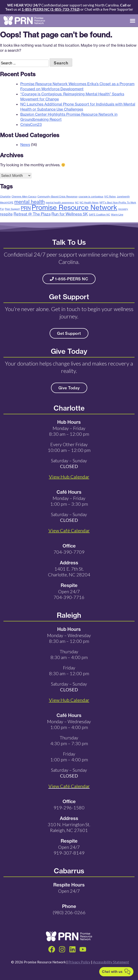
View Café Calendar (69, 786)
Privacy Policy (79, 962)
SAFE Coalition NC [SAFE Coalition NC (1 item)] (99, 215)
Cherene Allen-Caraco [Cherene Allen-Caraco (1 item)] (24, 197)
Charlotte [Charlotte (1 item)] (5, 197)
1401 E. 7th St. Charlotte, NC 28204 (69, 572)
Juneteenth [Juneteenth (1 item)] (123, 197)
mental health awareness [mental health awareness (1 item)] (60, 203)
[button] (133, 21)
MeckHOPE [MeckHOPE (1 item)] (7, 203)
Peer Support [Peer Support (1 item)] (12, 209)
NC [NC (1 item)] (77, 203)
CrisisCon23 (31, 124)
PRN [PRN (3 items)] (26, 208)
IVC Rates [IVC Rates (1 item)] (110, 197)
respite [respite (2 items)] (6, 214)
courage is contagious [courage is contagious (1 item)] (91, 197)
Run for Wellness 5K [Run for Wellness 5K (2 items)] (70, 214)
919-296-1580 (69, 808)
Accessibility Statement (111, 962)
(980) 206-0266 (69, 912)
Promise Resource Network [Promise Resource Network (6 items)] (74, 207)
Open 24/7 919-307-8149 (69, 850)
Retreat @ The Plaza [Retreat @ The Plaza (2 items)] (32, 214)
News (25, 145)
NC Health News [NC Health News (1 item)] (89, 203)
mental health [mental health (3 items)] (30, 202)
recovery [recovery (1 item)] (123, 209)
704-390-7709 (69, 552)
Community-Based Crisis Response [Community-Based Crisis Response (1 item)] (57, 197)
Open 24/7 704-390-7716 (69, 594)
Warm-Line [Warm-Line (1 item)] (117, 215)
